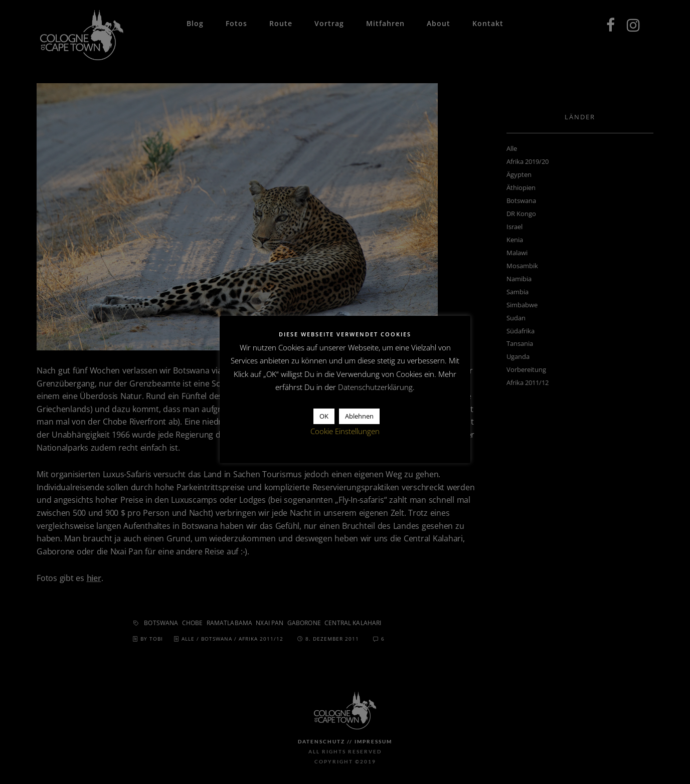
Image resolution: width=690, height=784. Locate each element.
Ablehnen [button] (359, 416)
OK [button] (324, 416)
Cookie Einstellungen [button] (345, 431)
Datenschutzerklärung (375, 387)
